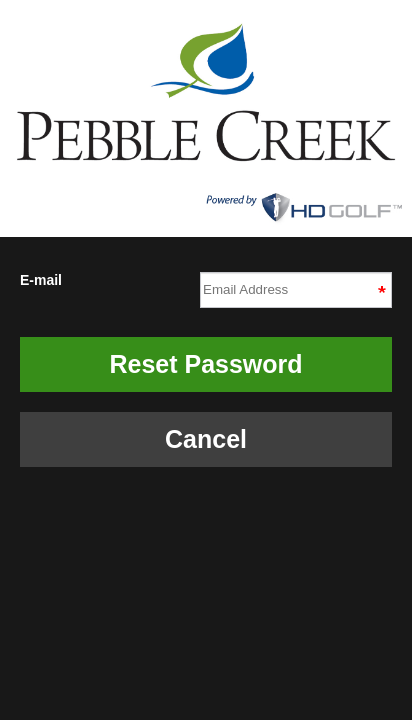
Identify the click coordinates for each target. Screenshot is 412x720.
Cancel (206, 439)
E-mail (206, 287)
